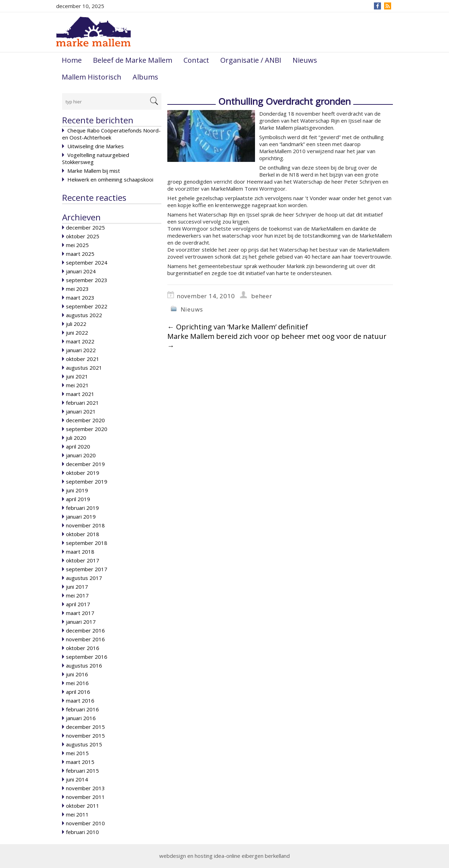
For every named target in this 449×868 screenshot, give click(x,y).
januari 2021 (81, 411)
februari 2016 (82, 709)
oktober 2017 (83, 560)
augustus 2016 (84, 665)
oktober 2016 (83, 648)
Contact (196, 60)
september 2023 (87, 280)
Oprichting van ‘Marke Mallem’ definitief (238, 327)
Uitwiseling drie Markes (96, 146)
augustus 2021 (84, 368)
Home (72, 60)
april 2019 (78, 499)
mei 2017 (77, 595)
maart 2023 (80, 298)
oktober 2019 (83, 473)
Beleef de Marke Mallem (133, 60)
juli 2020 (76, 438)
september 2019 (87, 481)
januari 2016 (81, 718)
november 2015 (85, 736)
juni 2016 (77, 674)
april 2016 (78, 692)
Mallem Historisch (92, 77)
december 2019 (85, 464)
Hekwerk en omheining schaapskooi (110, 179)
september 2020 (87, 429)
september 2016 (87, 657)
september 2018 (87, 543)
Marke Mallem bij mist (94, 171)
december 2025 (85, 227)
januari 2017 (81, 622)
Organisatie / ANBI (251, 60)
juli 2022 (76, 324)
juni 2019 (77, 490)
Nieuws (305, 60)
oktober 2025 (83, 236)
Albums (145, 77)
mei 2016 (77, 683)
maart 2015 (80, 762)
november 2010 (85, 823)
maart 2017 (80, 613)
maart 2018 (80, 552)
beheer (262, 296)
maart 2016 (80, 700)
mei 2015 (77, 753)
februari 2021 (82, 403)
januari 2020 (81, 455)
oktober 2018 (83, 534)
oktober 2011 (83, 806)
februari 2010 (82, 832)
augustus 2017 (84, 578)
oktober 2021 (83, 359)
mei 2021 (77, 385)
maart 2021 (80, 394)
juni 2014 (77, 779)
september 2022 (87, 306)
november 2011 (85, 797)
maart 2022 (80, 341)
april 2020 (78, 446)
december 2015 (85, 727)
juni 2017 (77, 587)
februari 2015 (82, 771)
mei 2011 (77, 814)
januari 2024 (81, 271)
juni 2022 (77, 333)
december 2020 (85, 420)
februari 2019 (82, 508)
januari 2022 (81, 350)
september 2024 (87, 262)
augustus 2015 (84, 744)
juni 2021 (77, 376)
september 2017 (87, 569)
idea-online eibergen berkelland (252, 856)
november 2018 (85, 525)
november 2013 (85, 788)
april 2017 (78, 604)
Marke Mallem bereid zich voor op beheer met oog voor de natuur (277, 341)
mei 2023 (77, 289)
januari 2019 (81, 517)
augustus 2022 (84, 315)
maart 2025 (80, 254)
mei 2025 (77, 245)
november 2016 (85, 639)
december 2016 (85, 630)
